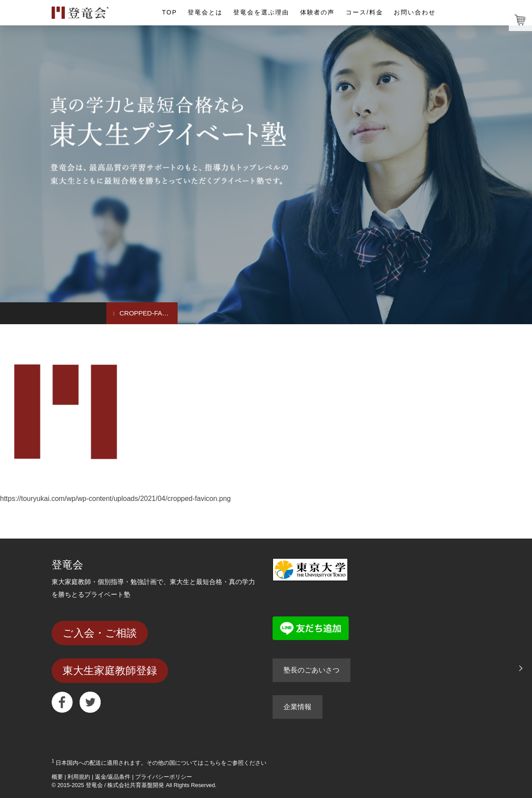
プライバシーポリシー (164, 777)
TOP (169, 12)
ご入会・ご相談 (100, 633)
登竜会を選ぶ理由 (261, 12)
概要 (57, 777)
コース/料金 (364, 12)
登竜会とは (205, 12)
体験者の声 (318, 12)
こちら (212, 763)
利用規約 (79, 777)
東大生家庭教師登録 (110, 670)
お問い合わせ (415, 12)
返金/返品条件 (113, 777)
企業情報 (297, 707)
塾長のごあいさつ (311, 670)
